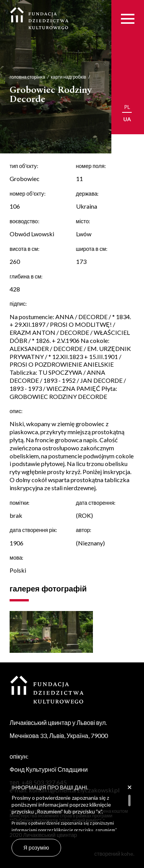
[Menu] (128, 19)
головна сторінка (21, 77)
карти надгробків (62, 77)
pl (127, 107)
